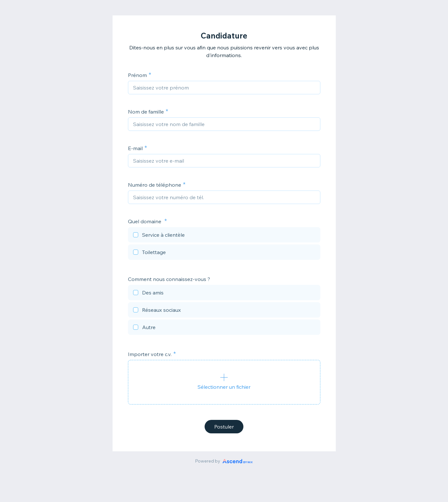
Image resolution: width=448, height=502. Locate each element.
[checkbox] (224, 236)
